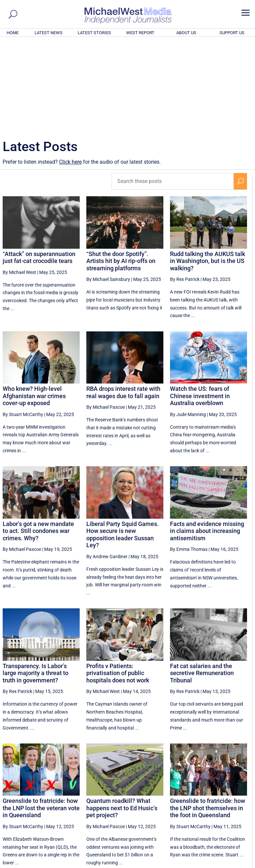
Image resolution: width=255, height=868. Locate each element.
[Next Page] (241, 801)
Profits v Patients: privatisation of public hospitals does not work (118, 583)
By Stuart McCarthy (23, 324)
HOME (13, 33)
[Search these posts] (173, 91)
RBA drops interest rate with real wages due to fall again (123, 302)
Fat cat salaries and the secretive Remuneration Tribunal (202, 583)
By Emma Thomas (189, 459)
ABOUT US (186, 33)
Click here (70, 72)
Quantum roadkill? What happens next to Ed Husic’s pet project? (122, 718)
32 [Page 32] (175, 801)
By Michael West (19, 182)
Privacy (241, 864)
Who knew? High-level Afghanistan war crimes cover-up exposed (34, 305)
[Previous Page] (143, 801)
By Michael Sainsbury (108, 189)
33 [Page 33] (192, 801)
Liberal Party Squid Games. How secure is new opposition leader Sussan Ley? (123, 444)
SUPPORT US (232, 33)
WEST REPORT (140, 33)
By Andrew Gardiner (107, 466)
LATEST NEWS (48, 33)
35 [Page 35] (225, 801)
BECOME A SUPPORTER (222, 826)
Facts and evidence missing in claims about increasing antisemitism (207, 441)
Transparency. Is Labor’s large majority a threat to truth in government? (36, 583)
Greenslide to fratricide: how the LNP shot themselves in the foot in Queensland (208, 718)
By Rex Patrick (185, 189)
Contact (222, 864)
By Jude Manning (188, 324)
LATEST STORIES (94, 33)
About (205, 864)
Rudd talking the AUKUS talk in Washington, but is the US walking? (208, 171)
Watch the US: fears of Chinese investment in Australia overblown (200, 305)
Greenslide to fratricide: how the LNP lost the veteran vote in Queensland (41, 718)
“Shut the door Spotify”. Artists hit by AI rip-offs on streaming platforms (121, 171)
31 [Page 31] (158, 801)
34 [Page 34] (208, 801)
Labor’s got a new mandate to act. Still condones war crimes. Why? (38, 441)
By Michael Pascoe (106, 317)
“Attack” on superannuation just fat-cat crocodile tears (39, 167)
